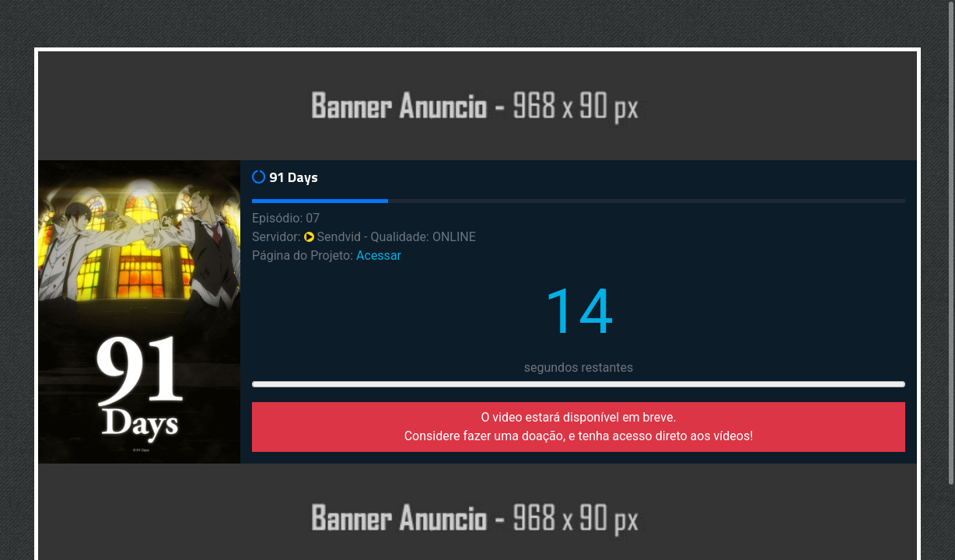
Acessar (379, 255)
